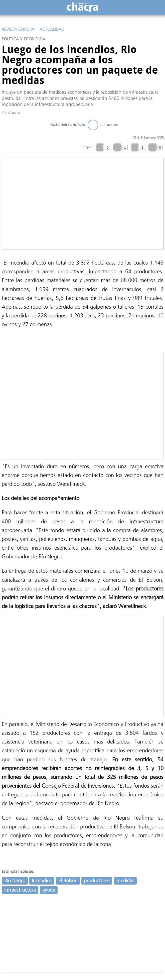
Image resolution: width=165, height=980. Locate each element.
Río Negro (15, 881)
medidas (125, 881)
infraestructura (20, 890)
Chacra (14, 112)
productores (97, 881)
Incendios (42, 881)
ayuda (49, 890)
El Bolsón (68, 881)
